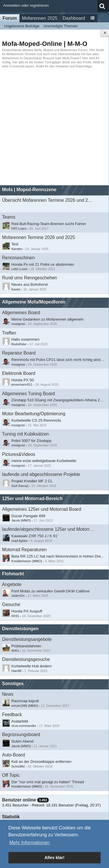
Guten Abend (22, 741)
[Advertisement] (54, 127)
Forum (10, 18)
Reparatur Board (19, 353)
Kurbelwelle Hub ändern (32, 666)
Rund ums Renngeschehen (30, 278)
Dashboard (74, 18)
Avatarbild (20, 721)
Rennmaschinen (18, 258)
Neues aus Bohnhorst (30, 284)
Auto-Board (14, 755)
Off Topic (11, 775)
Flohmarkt (13, 574)
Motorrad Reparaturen (24, 550)
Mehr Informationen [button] (30, 843)
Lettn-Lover (19, 269)
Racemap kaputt (25, 701)
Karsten (17, 249)
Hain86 (16, 671)
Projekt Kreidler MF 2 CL (32, 481)
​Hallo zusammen (25, 339)
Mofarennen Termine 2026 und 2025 (39, 237)
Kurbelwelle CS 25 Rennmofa (36, 420)
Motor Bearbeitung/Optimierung (34, 414)
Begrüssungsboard (21, 735)
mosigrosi (18, 324)
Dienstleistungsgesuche (26, 659)
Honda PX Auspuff (27, 611)
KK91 (15, 616)
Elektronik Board (19, 373)
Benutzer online (19, 800)
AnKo (15, 650)
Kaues (16, 289)
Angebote (12, 584)
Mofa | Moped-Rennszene (29, 189)
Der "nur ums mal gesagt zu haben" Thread (48, 782)
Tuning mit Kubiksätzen (26, 434)
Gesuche (11, 604)
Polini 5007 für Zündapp (31, 441)
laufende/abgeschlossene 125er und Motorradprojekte (48, 529)
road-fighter (20, 541)
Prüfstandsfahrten (26, 646)
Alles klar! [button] (54, 858)
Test (15, 244)
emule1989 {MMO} (25, 706)
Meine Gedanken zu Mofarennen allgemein (48, 319)
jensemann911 (22, 384)
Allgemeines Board (21, 313)
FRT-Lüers (19, 229)
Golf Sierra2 (20, 486)
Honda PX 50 (23, 380)
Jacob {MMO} (21, 520)
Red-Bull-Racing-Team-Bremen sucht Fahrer (49, 224)
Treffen (9, 333)
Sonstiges (13, 683)
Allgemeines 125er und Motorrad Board (42, 509)
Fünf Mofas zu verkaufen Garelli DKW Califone (51, 591)
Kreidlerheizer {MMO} (27, 561)
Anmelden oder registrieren (26, 5)
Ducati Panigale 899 (28, 516)
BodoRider (19, 344)
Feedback (12, 715)
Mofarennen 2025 (40, 18)
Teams (9, 217)
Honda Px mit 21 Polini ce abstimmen (43, 264)
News (8, 694)
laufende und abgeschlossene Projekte (41, 474)
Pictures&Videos (19, 454)
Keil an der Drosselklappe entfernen (41, 762)
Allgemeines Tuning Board (28, 394)
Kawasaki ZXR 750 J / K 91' (35, 536)
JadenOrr (18, 596)
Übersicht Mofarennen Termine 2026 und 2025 (48, 200)
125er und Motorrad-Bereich (32, 498)
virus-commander (24, 726)
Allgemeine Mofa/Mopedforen (34, 302)
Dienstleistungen (20, 629)
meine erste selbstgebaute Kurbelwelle (44, 461)
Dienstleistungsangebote (27, 639)
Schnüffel (18, 766)
